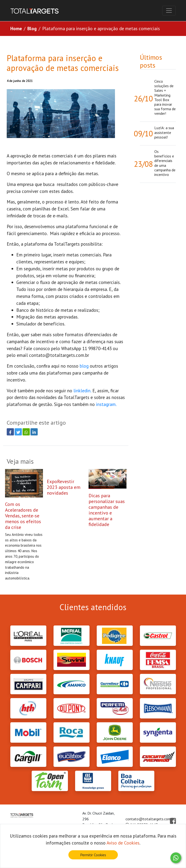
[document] (93, 846)
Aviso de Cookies (123, 843)
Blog (32, 28)
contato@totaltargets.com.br (59, 355)
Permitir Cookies (93, 855)
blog (85, 366)
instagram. (107, 404)
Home (16, 28)
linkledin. (82, 391)
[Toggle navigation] (169, 11)
